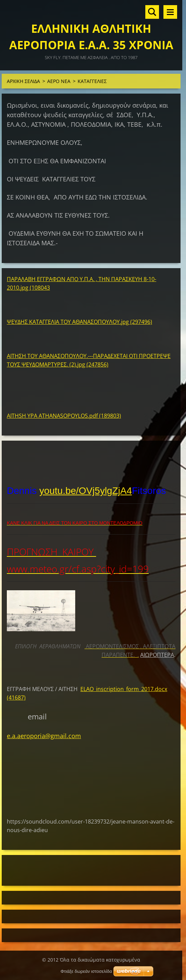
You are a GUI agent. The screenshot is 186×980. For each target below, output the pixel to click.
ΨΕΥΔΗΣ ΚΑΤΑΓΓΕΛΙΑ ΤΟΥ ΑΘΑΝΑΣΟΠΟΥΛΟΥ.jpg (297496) (79, 322)
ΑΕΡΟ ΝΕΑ (59, 81)
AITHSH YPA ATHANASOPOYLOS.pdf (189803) (64, 416)
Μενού (170, 12)
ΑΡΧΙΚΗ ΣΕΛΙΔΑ (23, 81)
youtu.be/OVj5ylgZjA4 (86, 491)
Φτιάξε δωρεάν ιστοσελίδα (86, 971)
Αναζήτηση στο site (152, 12)
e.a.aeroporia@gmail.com (44, 736)
